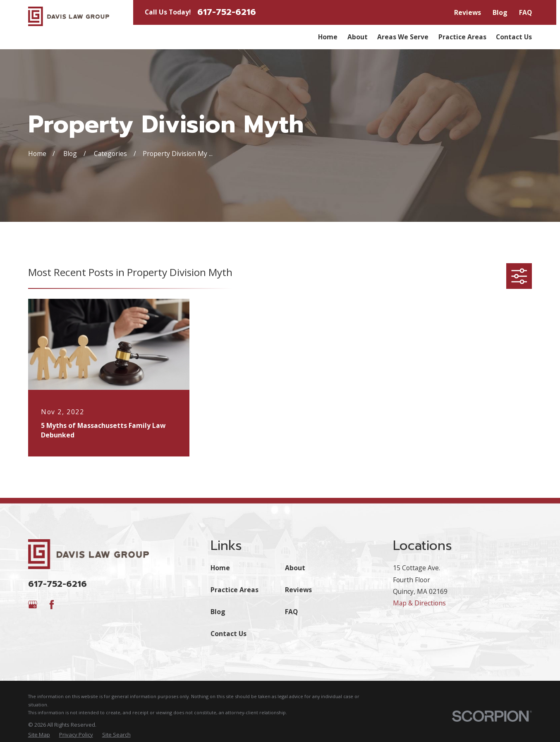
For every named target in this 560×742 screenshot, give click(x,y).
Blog (500, 12)
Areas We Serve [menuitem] (403, 37)
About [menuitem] (358, 37)
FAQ (525, 12)
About (295, 568)
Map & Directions (419, 603)
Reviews (468, 12)
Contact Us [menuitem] (514, 37)
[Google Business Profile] (33, 605)
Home (220, 568)
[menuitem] (39, 735)
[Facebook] (52, 605)
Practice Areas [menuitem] (462, 37)
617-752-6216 (227, 12)
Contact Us (229, 634)
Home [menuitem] (328, 37)
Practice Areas (235, 590)
